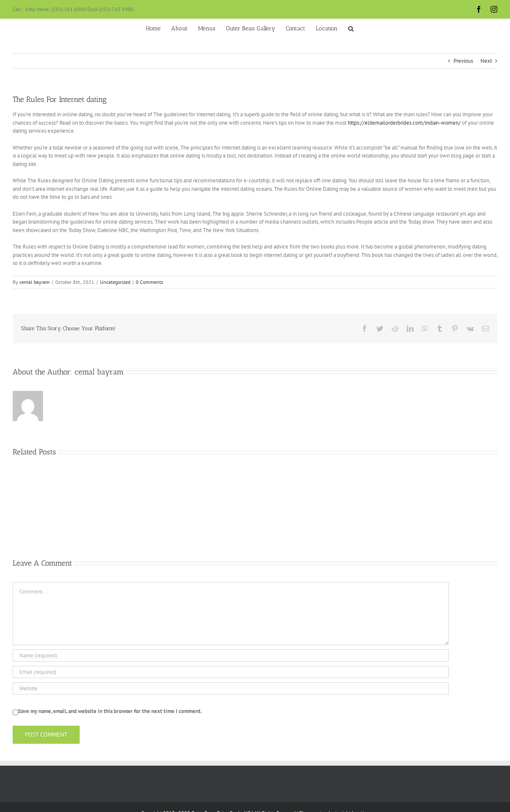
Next (486, 61)
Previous (463, 61)
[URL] (231, 688)
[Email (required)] (231, 672)
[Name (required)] (231, 656)
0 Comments (149, 282)
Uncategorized (115, 282)
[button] (351, 28)
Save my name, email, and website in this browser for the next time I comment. (110, 711)
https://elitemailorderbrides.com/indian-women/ (404, 123)
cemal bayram (35, 282)
